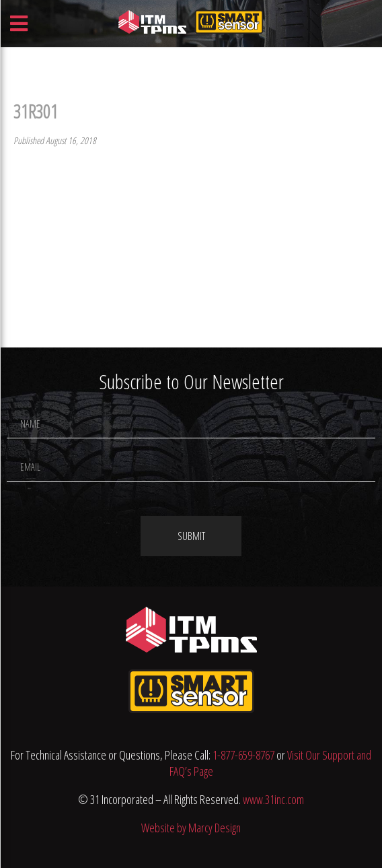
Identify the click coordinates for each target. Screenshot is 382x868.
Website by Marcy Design (191, 828)
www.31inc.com (273, 799)
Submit (191, 536)
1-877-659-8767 (243, 755)
